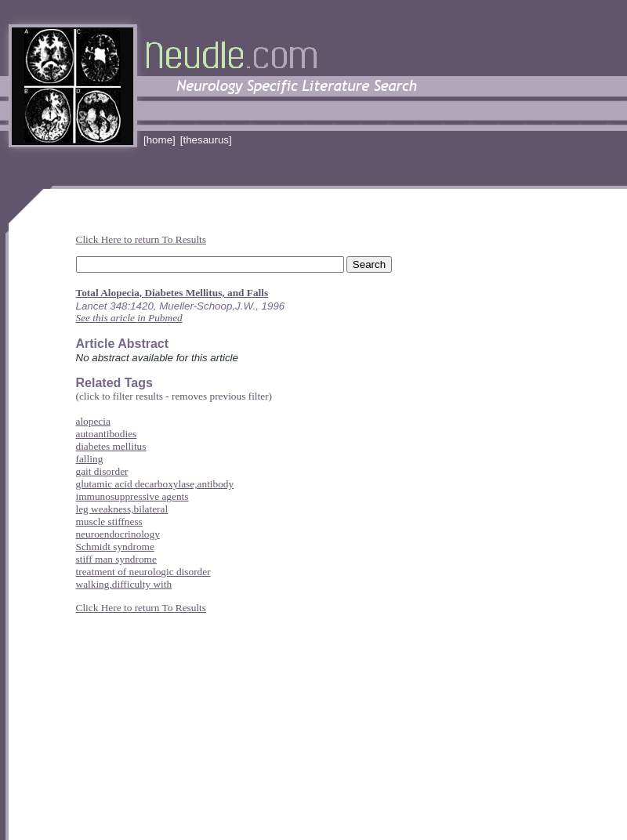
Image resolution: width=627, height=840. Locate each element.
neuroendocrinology (118, 534)
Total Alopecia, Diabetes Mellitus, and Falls (172, 293)
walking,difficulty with (124, 584)
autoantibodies (107, 434)
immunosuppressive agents (132, 496)
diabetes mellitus (111, 446)
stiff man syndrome (116, 559)
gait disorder (102, 471)
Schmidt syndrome (115, 547)
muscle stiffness (109, 521)
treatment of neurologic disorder (143, 572)
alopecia (93, 421)
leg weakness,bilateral (122, 509)
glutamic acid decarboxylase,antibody (155, 484)
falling (90, 459)
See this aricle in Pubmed (129, 318)
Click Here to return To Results (141, 239)
